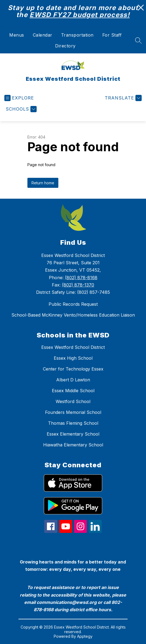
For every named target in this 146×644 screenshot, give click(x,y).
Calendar (43, 35)
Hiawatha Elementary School (73, 445)
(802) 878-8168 (81, 278)
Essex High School (73, 358)
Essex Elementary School (73, 434)
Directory (65, 46)
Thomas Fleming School (73, 423)
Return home (43, 183)
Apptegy (85, 636)
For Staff (112, 35)
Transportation (77, 35)
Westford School (73, 401)
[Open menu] (19, 98)
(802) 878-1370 (78, 285)
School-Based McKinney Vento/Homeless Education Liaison (73, 315)
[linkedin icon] (95, 531)
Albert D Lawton (73, 380)
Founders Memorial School (73, 412)
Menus (17, 35)
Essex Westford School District (73, 347)
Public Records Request (73, 304)
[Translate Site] (123, 98)
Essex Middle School (73, 391)
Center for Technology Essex (73, 369)
